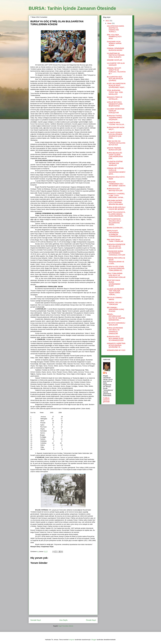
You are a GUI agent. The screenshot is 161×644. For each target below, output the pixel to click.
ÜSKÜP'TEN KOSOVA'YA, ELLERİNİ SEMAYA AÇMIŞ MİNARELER (116, 214)
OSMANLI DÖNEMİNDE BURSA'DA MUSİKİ (115, 49)
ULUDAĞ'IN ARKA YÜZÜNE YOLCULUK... (116, 123)
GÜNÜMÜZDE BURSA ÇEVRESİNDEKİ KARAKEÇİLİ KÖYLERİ (116, 253)
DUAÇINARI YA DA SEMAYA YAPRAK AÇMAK (114, 43)
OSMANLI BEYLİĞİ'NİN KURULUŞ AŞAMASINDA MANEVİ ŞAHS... (116, 171)
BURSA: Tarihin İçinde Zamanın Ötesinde (72, 8)
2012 (108, 21)
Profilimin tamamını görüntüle (106, 400)
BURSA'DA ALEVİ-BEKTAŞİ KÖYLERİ (115, 190)
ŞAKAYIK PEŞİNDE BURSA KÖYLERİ (114, 149)
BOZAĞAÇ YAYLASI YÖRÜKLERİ (114, 303)
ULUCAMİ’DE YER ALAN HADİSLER (116, 64)
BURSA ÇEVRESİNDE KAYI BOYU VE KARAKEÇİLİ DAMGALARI (115, 331)
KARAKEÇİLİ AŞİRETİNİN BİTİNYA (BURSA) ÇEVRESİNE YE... (116, 345)
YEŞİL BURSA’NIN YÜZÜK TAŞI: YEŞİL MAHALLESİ (115, 92)
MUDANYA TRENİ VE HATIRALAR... (115, 98)
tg (106, 373)
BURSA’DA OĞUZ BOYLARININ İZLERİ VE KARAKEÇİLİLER (115, 338)
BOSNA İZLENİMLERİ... (115, 228)
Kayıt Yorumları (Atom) (66, 626)
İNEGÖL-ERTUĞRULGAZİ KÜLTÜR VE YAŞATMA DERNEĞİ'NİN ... (116, 317)
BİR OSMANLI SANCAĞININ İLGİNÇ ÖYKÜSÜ (116, 309)
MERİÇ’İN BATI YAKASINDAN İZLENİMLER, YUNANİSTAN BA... (115, 234)
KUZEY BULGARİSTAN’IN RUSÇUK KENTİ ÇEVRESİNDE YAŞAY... (116, 85)
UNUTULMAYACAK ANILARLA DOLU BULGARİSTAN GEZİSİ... (114, 222)
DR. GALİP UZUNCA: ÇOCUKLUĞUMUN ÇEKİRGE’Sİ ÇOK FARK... (115, 135)
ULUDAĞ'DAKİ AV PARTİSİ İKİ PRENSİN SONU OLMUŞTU (116, 55)
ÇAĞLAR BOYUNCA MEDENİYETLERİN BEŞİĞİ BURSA (115, 104)
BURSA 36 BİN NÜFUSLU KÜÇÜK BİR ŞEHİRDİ (116, 208)
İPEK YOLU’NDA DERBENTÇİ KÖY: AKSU (114, 37)
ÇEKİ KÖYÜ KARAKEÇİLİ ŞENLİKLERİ (116, 324)
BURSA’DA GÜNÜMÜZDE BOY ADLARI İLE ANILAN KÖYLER (116, 246)
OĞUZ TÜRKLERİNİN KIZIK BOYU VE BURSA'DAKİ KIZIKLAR (116, 275)
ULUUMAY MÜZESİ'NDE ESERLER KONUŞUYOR (116, 111)
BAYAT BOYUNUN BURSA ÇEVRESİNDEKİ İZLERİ (114, 283)
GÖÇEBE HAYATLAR (115, 60)
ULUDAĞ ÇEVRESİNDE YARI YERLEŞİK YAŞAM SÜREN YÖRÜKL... (116, 292)
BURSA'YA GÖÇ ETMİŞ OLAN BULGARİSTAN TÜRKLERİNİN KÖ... (116, 269)
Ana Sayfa (63, 620)
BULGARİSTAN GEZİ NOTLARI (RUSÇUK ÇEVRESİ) (115, 79)
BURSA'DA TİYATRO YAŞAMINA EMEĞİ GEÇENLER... (115, 118)
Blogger (94, 640)
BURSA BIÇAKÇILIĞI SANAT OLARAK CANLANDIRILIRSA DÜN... (115, 156)
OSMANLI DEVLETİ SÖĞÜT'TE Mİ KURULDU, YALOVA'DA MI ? (116, 71)
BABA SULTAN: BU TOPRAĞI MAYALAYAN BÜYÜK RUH (116, 143)
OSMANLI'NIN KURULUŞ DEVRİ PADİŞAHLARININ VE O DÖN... (116, 261)
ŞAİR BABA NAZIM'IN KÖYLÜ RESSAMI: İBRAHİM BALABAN (115, 202)
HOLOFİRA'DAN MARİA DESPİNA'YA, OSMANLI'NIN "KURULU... (115, 29)
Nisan (110, 23)
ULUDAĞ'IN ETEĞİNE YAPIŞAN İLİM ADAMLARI (115, 163)
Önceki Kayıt (91, 620)
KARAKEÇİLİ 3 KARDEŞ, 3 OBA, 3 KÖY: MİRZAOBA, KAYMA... (116, 196)
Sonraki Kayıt (36, 620)
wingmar (72, 640)
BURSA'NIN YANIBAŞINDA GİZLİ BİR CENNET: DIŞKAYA (116, 184)
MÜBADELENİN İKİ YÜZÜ (116, 350)
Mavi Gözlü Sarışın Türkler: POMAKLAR (115, 240)
